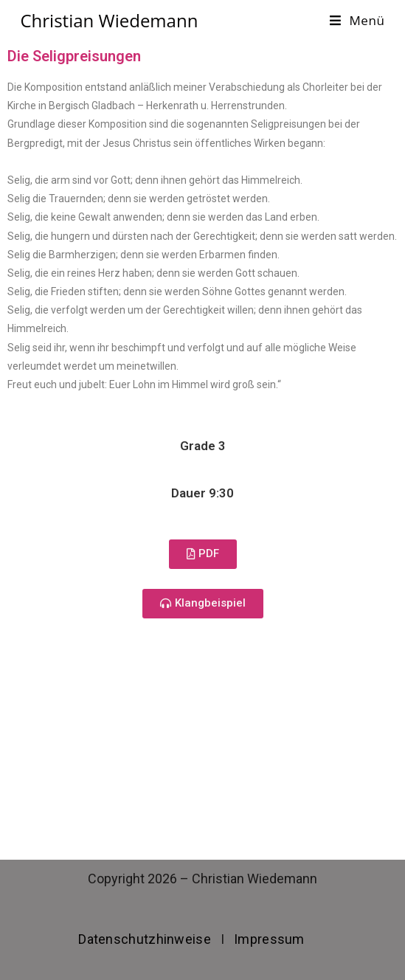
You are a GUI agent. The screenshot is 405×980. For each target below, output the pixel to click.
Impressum (269, 939)
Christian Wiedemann (109, 20)
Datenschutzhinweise (145, 939)
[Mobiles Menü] (357, 20)
